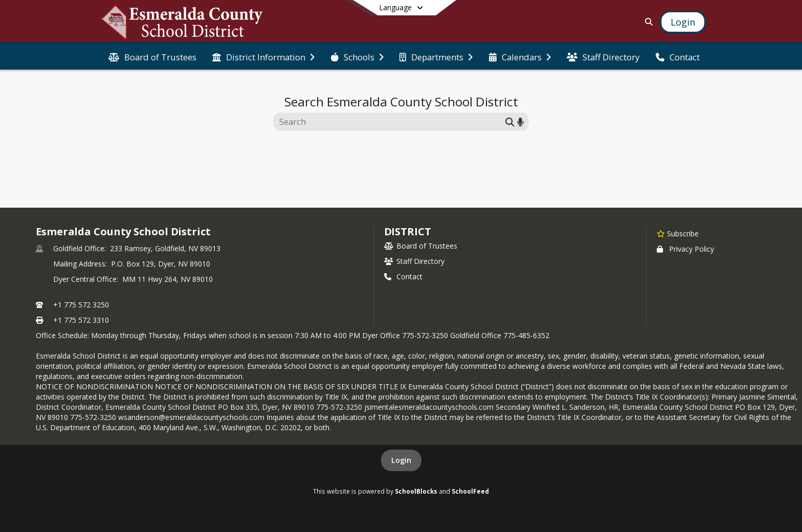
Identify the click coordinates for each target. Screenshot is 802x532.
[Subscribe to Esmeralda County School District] (678, 233)
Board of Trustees (421, 246)
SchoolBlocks (416, 491)
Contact (403, 276)
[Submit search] (510, 121)
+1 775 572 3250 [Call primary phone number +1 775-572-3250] (81, 305)
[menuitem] (152, 56)
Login (401, 460)
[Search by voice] (520, 121)
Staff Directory (414, 261)
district (408, 231)
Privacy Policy (685, 249)
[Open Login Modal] (683, 22)
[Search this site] (391, 122)
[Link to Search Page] (647, 22)
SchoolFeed (470, 491)
